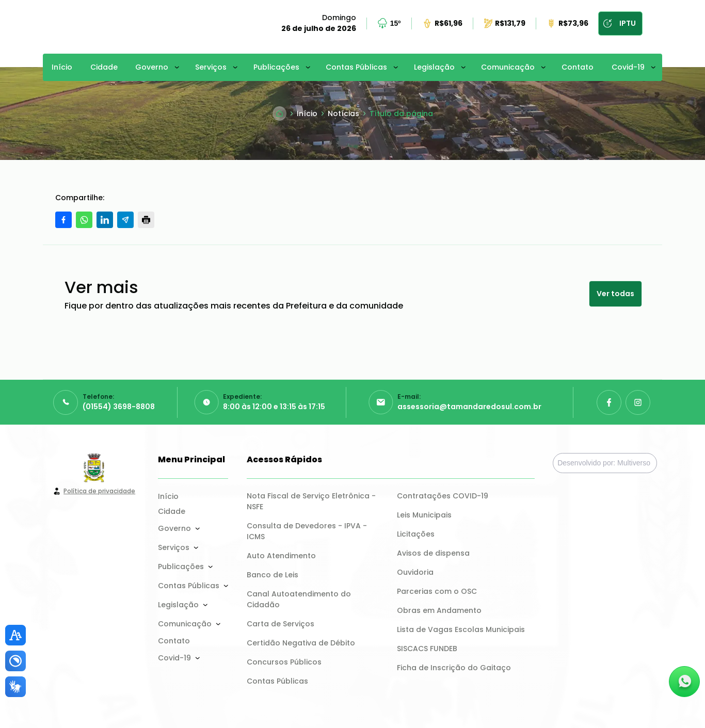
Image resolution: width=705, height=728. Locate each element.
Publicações (276, 67)
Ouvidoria (415, 572)
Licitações (416, 534)
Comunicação (508, 67)
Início (62, 67)
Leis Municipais (424, 515)
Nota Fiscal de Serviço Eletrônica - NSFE (312, 501)
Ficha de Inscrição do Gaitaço (454, 668)
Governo (152, 67)
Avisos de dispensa (433, 553)
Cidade (104, 67)
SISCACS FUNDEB (427, 649)
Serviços (211, 67)
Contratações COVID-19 (443, 496)
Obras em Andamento (439, 610)
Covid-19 (628, 67)
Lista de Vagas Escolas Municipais (461, 629)
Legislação (434, 67)
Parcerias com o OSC (437, 591)
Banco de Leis (273, 575)
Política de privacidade (99, 491)
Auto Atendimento (281, 556)
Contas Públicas (356, 67)
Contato (578, 67)
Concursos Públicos (284, 662)
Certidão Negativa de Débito (301, 643)
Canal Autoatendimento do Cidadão (300, 599)
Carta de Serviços (281, 624)
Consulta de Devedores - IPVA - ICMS (308, 531)
